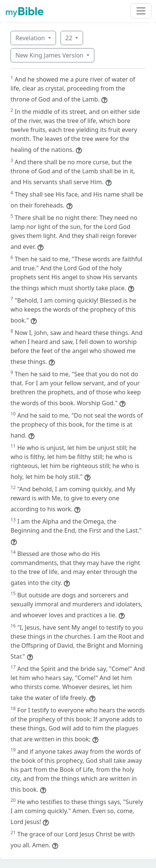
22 (70, 38)
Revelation (31, 38)
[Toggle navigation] (141, 11)
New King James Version (50, 55)
